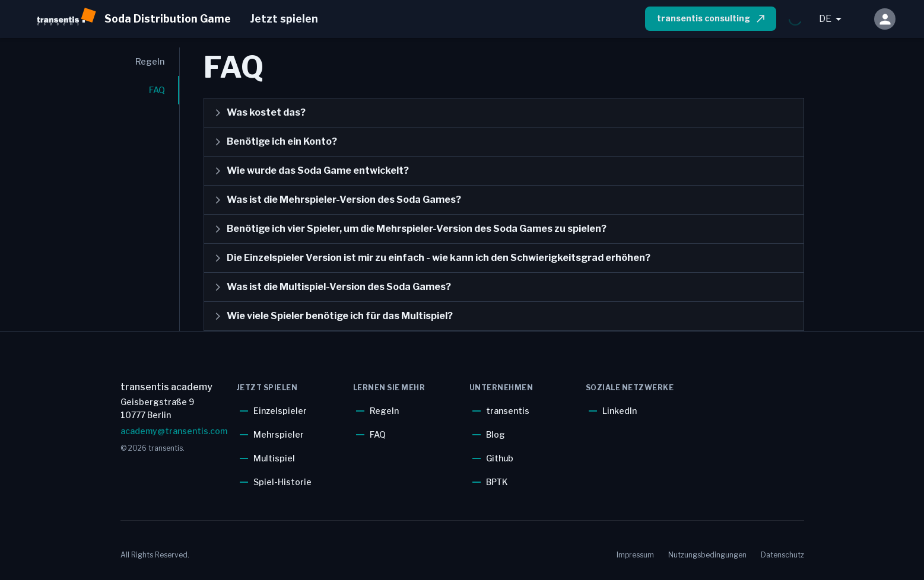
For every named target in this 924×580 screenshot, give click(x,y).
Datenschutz (782, 555)
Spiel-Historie (282, 482)
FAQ (378, 434)
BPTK (497, 482)
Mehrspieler (279, 434)
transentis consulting (712, 18)
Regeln (384, 411)
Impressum (635, 555)
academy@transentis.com (172, 431)
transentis (508, 411)
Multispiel (274, 458)
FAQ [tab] (157, 90)
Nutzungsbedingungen (707, 555)
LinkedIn (620, 411)
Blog (496, 434)
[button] (504, 113)
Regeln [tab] (150, 61)
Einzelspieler (280, 411)
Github (500, 458)
